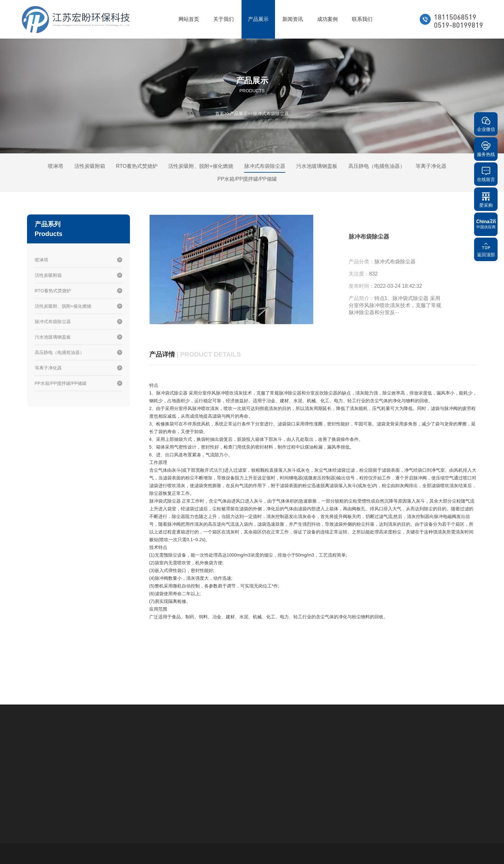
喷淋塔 (56, 166)
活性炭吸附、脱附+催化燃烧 (201, 166)
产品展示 (258, 19)
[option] (231, 270)
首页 (220, 113)
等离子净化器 (431, 166)
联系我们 (362, 19)
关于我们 (224, 19)
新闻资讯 (293, 19)
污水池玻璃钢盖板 (317, 166)
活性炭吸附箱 (90, 166)
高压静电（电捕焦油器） (377, 166)
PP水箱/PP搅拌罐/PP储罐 (247, 179)
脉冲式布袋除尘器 (271, 113)
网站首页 (189, 19)
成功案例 (327, 19)
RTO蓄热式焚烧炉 (137, 166)
